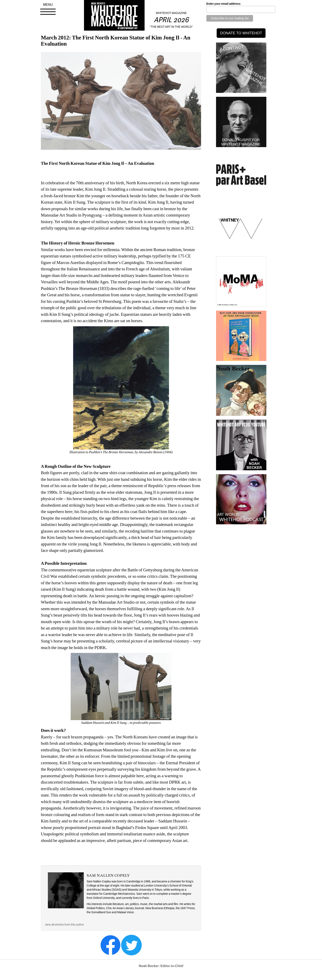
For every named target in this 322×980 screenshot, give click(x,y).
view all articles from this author (64, 925)
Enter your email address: (224, 4)
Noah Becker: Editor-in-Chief (161, 966)
